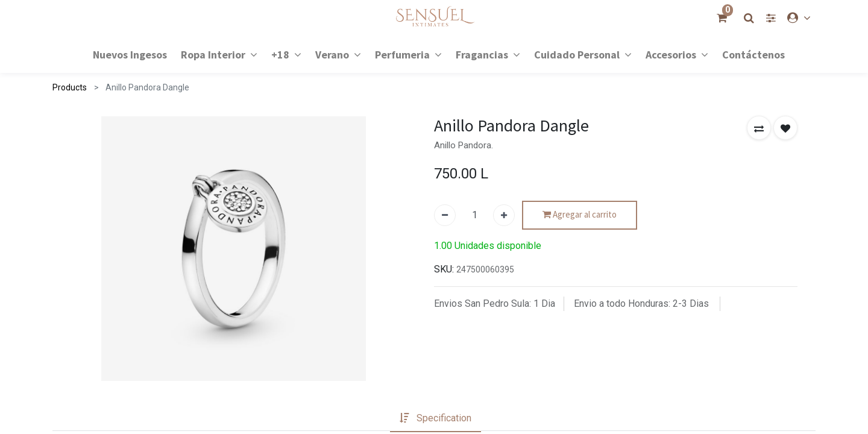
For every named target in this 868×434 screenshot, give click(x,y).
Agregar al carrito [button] (580, 215)
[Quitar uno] (445, 215)
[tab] (436, 418)
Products (70, 87)
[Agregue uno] (504, 215)
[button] (759, 128)
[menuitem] (130, 54)
